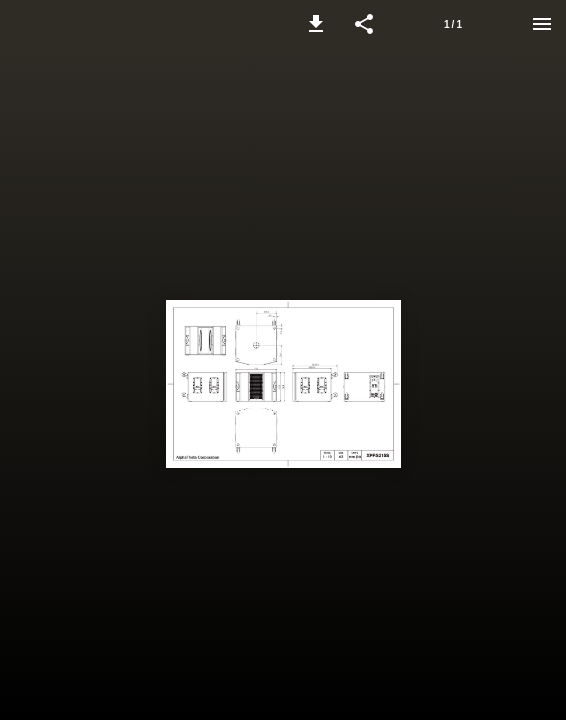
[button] (316, 24)
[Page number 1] (453, 24)
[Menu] (542, 24)
